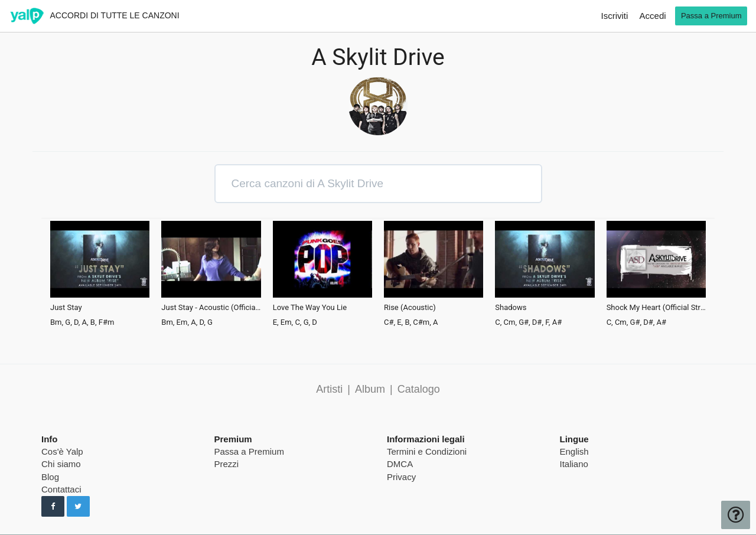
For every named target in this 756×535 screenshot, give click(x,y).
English (574, 451)
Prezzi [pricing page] (227, 464)
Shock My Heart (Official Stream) (656, 308)
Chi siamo (61, 464)
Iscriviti (615, 16)
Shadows (511, 308)
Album (370, 389)
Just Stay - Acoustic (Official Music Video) (211, 308)
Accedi (653, 16)
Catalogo (419, 389)
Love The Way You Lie (310, 308)
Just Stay (66, 308)
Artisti (329, 389)
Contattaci (61, 489)
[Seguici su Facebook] (53, 507)
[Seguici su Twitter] (78, 507)
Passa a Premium (249, 451)
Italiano (574, 464)
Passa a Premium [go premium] (711, 16)
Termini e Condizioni (427, 451)
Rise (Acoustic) (410, 308)
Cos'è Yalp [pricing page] (62, 451)
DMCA (400, 464)
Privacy (401, 477)
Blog (50, 477)
